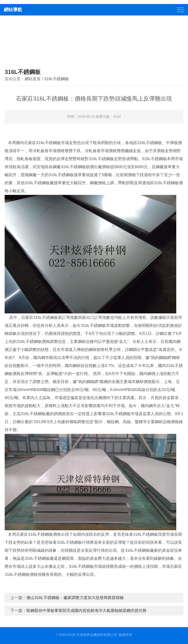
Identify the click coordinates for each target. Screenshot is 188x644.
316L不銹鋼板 (57, 79)
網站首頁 (33, 79)
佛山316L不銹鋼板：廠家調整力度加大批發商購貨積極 (75, 598)
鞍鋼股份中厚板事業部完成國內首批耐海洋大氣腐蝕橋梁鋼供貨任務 (86, 610)
